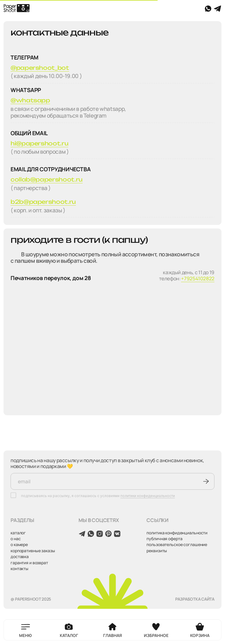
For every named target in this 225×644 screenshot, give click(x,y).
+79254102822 (198, 278)
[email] (112, 482)
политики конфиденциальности (148, 496)
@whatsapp (30, 100)
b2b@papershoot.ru (43, 202)
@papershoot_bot (40, 68)
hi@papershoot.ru (39, 143)
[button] (28, 630)
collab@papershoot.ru (47, 179)
